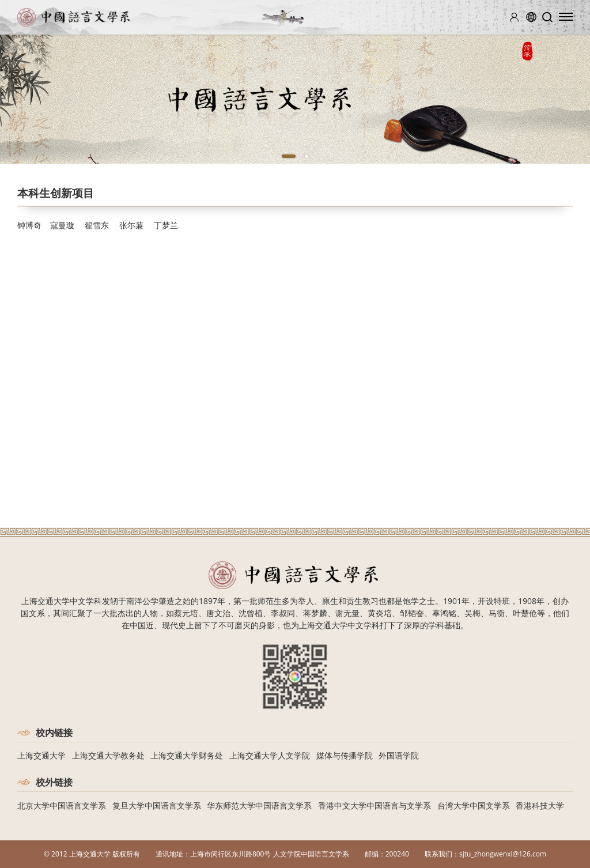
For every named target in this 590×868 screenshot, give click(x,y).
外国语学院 (399, 755)
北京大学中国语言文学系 (62, 805)
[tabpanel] (295, 99)
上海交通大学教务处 (108, 755)
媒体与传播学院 (345, 755)
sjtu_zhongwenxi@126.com (503, 854)
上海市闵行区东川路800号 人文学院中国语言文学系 (270, 854)
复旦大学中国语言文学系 (157, 805)
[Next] (551, 99)
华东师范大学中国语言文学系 (259, 805)
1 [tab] (289, 156)
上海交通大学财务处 (187, 755)
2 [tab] (307, 156)
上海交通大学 (41, 755)
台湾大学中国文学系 (474, 805)
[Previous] (68, 99)
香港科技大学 (540, 805)
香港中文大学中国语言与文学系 (375, 805)
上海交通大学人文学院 (270, 755)
